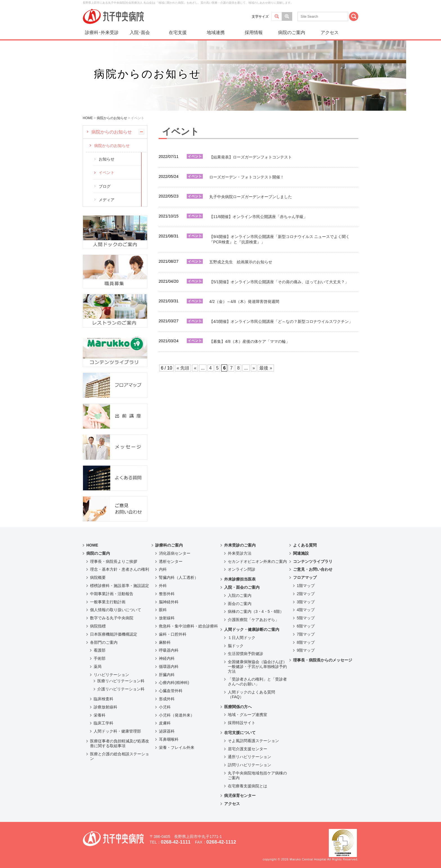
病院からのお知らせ (112, 132)
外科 (163, 586)
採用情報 (254, 32)
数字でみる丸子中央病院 (112, 618)
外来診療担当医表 (240, 579)
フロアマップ (305, 577)
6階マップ (306, 626)
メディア (107, 200)
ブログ (105, 186)
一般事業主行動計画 (108, 602)
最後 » (266, 368)
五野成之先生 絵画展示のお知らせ (241, 262)
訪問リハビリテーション (249, 765)
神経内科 (167, 658)
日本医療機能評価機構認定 (114, 634)
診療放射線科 (105, 707)
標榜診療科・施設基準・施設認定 (120, 586)
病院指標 (98, 626)
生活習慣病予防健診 (246, 654)
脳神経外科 (169, 602)
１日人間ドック (242, 638)
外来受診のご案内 (240, 545)
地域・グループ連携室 (247, 715)
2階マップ (306, 594)
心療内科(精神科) (174, 683)
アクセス (330, 32)
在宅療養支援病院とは (247, 786)
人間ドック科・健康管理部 (117, 731)
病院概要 (98, 577)
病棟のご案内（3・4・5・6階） (256, 611)
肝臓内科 (167, 675)
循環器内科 (169, 667)
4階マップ (306, 610)
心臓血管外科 (171, 691)
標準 (277, 16)
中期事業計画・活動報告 (112, 594)
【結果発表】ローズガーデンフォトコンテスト (251, 157)
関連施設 (301, 553)
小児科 (165, 707)
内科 (163, 569)
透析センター (171, 561)
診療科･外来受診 (102, 32)
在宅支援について (240, 733)
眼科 (163, 610)
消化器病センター (175, 553)
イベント (107, 173)
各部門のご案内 (104, 642)
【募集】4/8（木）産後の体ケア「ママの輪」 (249, 341)
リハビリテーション (111, 675)
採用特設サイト (242, 723)
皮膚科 (165, 723)
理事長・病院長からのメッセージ (323, 660)
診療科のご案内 (169, 545)
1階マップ (306, 586)
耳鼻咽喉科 (169, 739)
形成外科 (167, 699)
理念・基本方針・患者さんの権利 (120, 569)
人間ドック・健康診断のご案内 (252, 629)
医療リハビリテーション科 (121, 681)
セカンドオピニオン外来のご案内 (257, 561)
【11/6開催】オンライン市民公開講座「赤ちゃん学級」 (258, 217)
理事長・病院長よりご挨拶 (114, 561)
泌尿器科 (167, 731)
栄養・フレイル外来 (177, 747)
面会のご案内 (240, 604)
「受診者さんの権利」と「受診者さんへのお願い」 (257, 682)
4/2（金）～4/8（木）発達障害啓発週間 (244, 302)
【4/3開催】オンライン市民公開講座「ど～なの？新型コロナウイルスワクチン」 (281, 321)
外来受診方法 (240, 553)
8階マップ (306, 642)
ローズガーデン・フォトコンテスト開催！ (247, 177)
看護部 (100, 650)
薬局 (98, 667)
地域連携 (216, 32)
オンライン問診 (242, 569)
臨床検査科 (103, 699)
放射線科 (167, 618)
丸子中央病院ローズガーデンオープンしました (251, 197)
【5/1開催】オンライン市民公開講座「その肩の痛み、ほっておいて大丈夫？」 (279, 282)
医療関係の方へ (238, 707)
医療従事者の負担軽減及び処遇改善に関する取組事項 (120, 743)
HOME (92, 545)
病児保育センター (240, 796)
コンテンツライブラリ (313, 561)
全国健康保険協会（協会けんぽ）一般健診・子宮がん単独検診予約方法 (257, 667)
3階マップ (306, 602)
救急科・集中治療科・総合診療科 (188, 626)
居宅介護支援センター (247, 749)
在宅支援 (178, 32)
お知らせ (107, 159)
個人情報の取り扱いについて (116, 610)
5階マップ (306, 618)
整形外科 (167, 594)
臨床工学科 (103, 723)
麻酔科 (165, 642)
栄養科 (100, 715)
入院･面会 (140, 32)
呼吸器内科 (169, 650)
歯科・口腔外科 (173, 634)
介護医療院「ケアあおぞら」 (253, 620)
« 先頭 (183, 368)
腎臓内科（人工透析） (179, 577)
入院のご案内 (240, 595)
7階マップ (306, 634)
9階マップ (306, 650)
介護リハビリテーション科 (121, 689)
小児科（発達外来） (177, 715)
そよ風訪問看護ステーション (253, 741)
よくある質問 (305, 545)
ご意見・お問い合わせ (313, 569)
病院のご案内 (292, 32)
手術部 (100, 658)
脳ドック (236, 646)
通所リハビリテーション (249, 757)
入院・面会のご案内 (242, 587)
